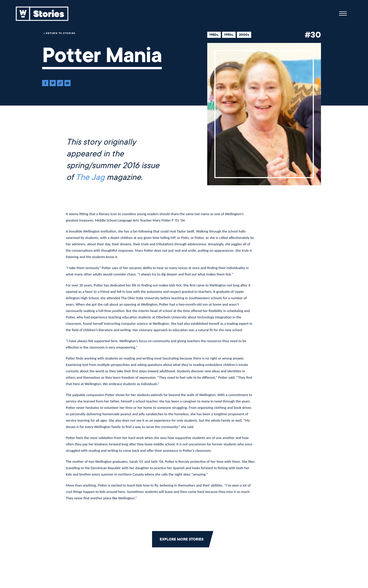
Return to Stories (61, 33)
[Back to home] (42, 14)
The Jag (90, 177)
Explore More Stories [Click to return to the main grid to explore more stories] (182, 539)
